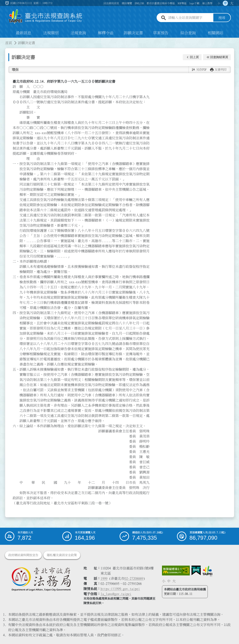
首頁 (9, 43)
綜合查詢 (188, 33)
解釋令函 (106, 33)
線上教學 (207, 3)
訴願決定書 (133, 33)
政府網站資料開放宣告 (23, 555)
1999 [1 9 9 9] (104, 578)
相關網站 (215, 33)
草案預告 (161, 33)
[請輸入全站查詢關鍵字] (190, 18)
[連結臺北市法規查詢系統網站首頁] (45, 17)
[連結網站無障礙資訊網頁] (176, 571)
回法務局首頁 (111, 3)
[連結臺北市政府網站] (207, 571)
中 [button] (225, 3)
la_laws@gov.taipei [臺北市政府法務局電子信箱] (116, 594)
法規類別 (51, 33)
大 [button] (232, 3)
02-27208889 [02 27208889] (134, 578)
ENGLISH (139, 3)
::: (3, 40)
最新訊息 (24, 33)
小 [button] (219, 3)
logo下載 (194, 3)
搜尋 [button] (222, 18)
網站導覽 (127, 3)
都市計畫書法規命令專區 (161, 3)
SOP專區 (182, 3)
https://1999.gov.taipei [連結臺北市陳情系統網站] (120, 589)
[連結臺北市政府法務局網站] (41, 579)
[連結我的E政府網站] (196, 571)
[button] (192, 57)
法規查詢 (78, 33)
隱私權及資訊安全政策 (62, 555)
